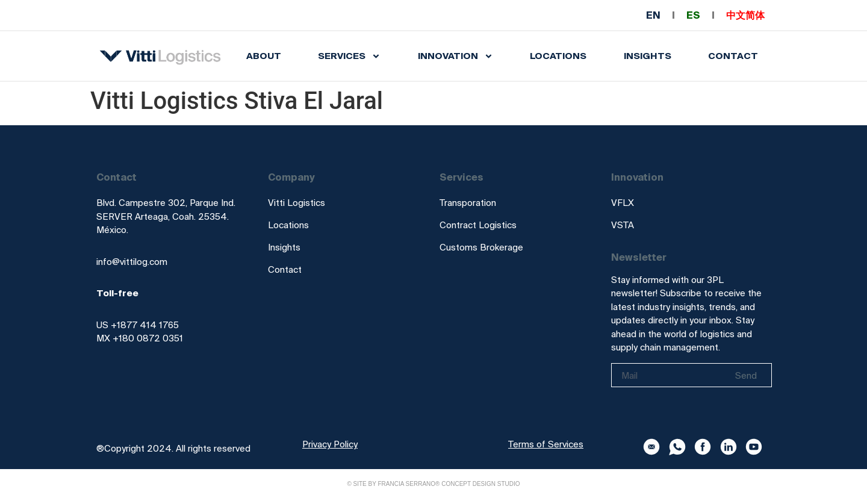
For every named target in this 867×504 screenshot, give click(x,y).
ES (693, 15)
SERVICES (349, 56)
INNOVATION (455, 56)
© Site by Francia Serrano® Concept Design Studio (433, 484)
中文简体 (745, 15)
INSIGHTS (648, 56)
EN (653, 15)
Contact (733, 56)
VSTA (623, 225)
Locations (558, 56)
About (264, 56)
